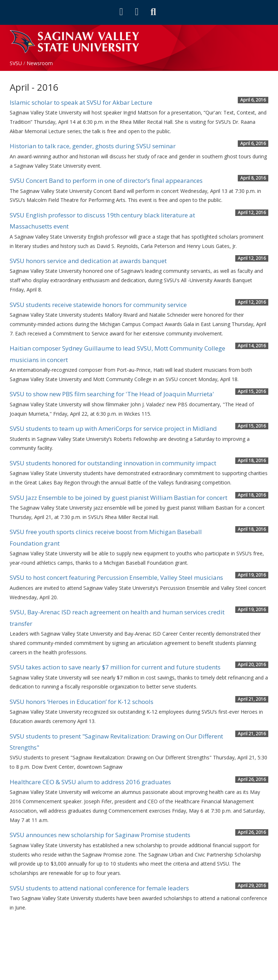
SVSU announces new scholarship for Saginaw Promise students (100, 835)
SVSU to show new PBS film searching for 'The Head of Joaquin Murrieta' (112, 394)
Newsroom (40, 63)
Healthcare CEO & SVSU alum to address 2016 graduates (90, 782)
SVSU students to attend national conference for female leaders (99, 888)
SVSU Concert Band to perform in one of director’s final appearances (106, 180)
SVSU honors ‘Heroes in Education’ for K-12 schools (82, 702)
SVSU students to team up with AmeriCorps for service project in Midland (113, 428)
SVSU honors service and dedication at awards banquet (88, 261)
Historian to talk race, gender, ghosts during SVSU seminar (93, 146)
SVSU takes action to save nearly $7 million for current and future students (115, 667)
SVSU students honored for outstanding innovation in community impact (113, 463)
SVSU (16, 63)
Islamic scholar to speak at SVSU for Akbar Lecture (81, 102)
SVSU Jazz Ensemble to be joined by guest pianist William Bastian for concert (119, 498)
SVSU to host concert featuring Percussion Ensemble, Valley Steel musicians (116, 577)
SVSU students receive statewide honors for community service (98, 305)
